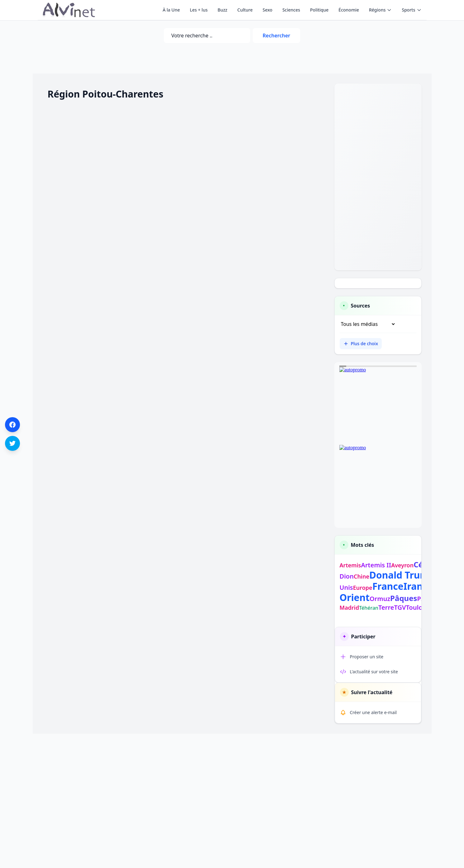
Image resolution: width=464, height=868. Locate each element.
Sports (411, 10)
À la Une (171, 10)
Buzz (222, 10)
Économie (349, 10)
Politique (319, 10)
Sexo (268, 10)
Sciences (291, 10)
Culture (245, 10)
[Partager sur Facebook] (12, 425)
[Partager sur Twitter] (12, 443)
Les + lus (199, 10)
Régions (380, 10)
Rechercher (276, 36)
